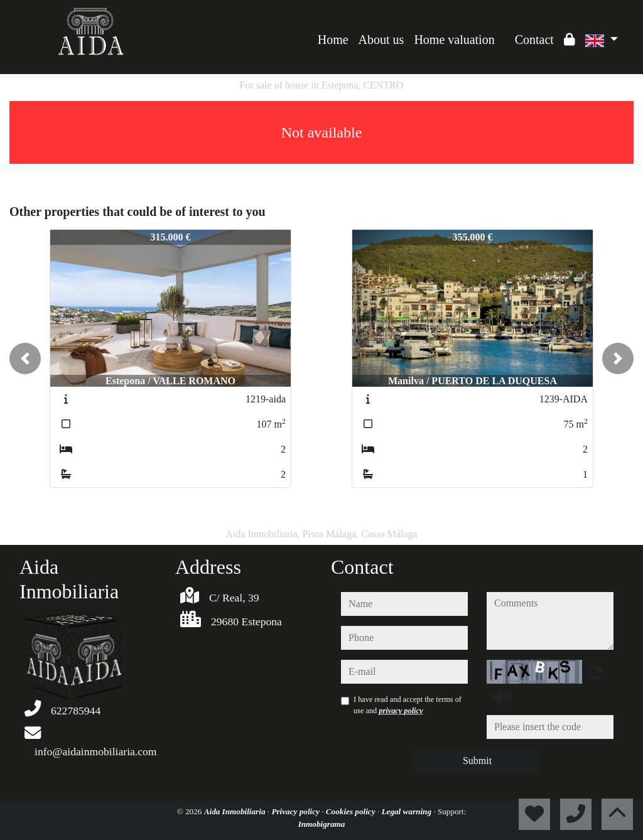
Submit (477, 761)
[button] (25, 358)
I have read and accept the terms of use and (408, 705)
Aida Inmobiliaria (236, 811)
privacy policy (401, 711)
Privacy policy (296, 811)
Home (333, 40)
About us (381, 40)
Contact (534, 40)
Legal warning (407, 811)
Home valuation (454, 40)
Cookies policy (352, 811)
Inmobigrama (322, 824)
